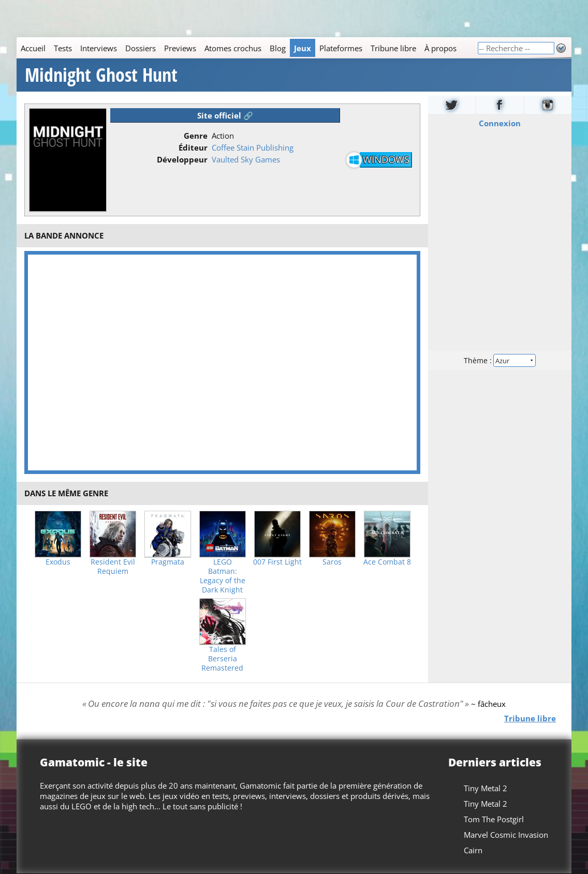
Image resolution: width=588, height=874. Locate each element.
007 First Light (277, 562)
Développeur (182, 159)
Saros (332, 562)
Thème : (500, 360)
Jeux (303, 48)
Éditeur (193, 147)
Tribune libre (393, 48)
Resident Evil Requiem (113, 567)
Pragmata (168, 562)
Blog (278, 48)
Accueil (33, 48)
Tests (63, 48)
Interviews (99, 48)
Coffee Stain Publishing (253, 147)
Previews (180, 48)
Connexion (500, 123)
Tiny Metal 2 (486, 788)
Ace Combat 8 (387, 562)
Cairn (473, 850)
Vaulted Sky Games (246, 159)
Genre (196, 136)
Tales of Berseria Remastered (222, 659)
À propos (440, 48)
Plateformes (341, 48)
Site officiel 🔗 (225, 115)
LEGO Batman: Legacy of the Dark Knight (223, 576)
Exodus (58, 562)
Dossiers (141, 48)
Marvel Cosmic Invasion (506, 835)
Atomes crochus (233, 48)
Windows (386, 159)
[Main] (247, 48)
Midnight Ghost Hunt (101, 75)
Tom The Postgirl (494, 819)
